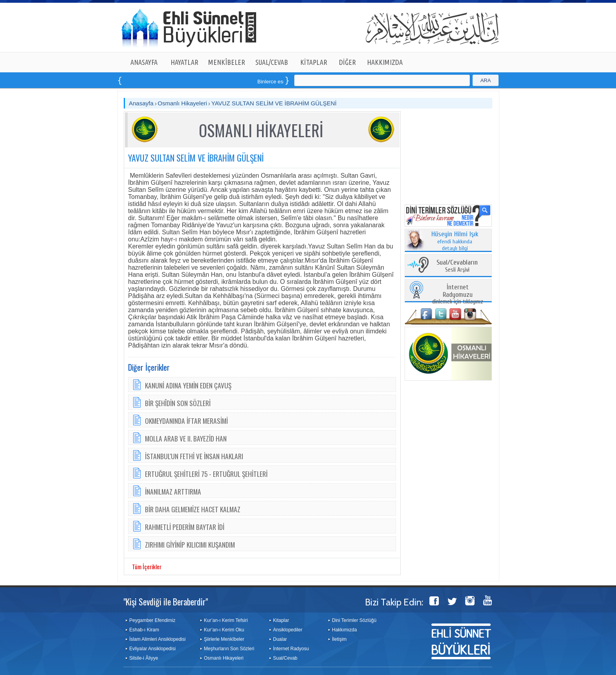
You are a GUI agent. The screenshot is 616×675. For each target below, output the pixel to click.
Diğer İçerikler (149, 367)
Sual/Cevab (285, 658)
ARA (486, 80)
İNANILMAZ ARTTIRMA (173, 491)
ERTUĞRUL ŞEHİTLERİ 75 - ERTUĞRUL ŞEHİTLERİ (206, 474)
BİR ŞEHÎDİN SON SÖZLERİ (178, 403)
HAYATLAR (184, 62)
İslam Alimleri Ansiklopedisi (157, 639)
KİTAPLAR (314, 62)
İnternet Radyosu (291, 649)
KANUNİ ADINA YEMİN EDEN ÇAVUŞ (188, 385)
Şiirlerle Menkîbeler (224, 639)
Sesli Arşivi (457, 266)
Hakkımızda (344, 630)
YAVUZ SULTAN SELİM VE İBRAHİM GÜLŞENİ (274, 103)
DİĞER (347, 62)
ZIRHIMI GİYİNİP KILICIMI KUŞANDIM (190, 544)
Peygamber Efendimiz (152, 620)
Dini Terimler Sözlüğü (354, 620)
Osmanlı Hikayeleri (182, 103)
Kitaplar (281, 620)
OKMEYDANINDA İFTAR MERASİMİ (186, 421)
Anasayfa (141, 103)
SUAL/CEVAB (272, 62)
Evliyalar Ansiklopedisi (152, 649)
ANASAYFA (144, 62)
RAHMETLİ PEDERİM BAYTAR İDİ (185, 527)
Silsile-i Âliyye (144, 658)
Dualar (280, 639)
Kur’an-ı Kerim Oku (224, 630)
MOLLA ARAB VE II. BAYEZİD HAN (186, 438)
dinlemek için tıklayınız (458, 295)
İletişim (339, 639)
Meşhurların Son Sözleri (229, 649)
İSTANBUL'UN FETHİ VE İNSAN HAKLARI (194, 456)
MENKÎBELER (227, 62)
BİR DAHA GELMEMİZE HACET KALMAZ (193, 509)
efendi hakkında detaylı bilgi (455, 241)
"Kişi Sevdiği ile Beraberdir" (166, 601)
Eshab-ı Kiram (144, 630)
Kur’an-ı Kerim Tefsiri (226, 620)
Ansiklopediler (288, 630)
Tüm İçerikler (147, 566)
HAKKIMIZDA (385, 62)
